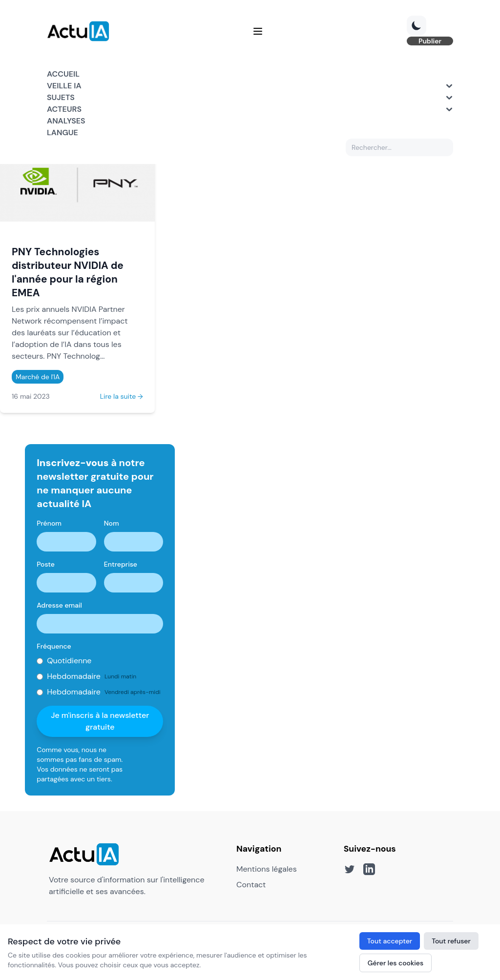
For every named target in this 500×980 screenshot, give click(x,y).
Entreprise (121, 564)
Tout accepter (390, 941)
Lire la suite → (122, 396)
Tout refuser (451, 941)
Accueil (63, 74)
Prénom (49, 523)
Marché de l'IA (38, 377)
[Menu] (258, 31)
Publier (430, 41)
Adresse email (59, 605)
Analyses (66, 121)
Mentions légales (267, 869)
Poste (46, 564)
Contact (251, 885)
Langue (62, 133)
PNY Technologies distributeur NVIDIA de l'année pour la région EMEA (68, 272)
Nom (112, 523)
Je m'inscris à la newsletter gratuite (100, 721)
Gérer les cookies (396, 963)
